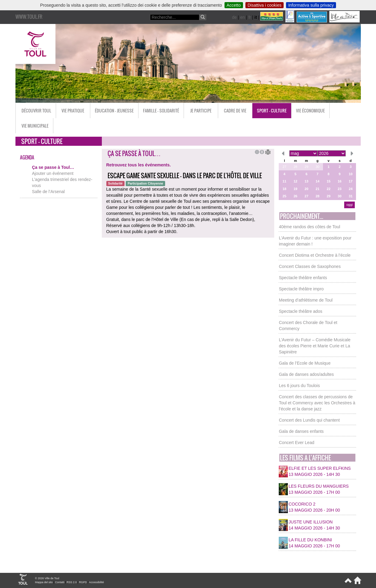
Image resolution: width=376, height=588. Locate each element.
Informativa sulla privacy (311, 5)
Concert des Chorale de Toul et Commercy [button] (308, 326)
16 (340, 181)
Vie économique (310, 110)
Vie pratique (73, 110)
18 (284, 189)
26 (295, 196)
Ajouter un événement (53, 173)
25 (284, 196)
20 (306, 189)
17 (351, 181)
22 (328, 189)
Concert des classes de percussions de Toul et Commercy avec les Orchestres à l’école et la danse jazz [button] (317, 403)
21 (318, 189)
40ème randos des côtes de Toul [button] (309, 227)
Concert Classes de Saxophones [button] (310, 266)
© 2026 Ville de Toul (47, 578)
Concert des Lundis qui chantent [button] (309, 420)
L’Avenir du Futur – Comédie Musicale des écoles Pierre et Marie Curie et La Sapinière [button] (314, 346)
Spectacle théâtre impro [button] (301, 289)
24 (351, 189)
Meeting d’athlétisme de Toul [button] (306, 300)
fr (250, 17)
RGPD (83, 582)
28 (295, 167)
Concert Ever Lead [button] (296, 443)
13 (306, 181)
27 (284, 167)
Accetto (234, 5)
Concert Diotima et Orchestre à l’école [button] (315, 255)
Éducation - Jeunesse (114, 110)
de (235, 17)
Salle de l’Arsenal (48, 192)
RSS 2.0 (72, 582)
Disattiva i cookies (265, 5)
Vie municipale (35, 126)
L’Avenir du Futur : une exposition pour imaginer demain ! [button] (315, 241)
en (243, 17)
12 (295, 181)
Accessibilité (97, 582)
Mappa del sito (44, 582)
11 (284, 181)
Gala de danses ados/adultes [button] (306, 374)
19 (295, 189)
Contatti (60, 582)
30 (318, 167)
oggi (349, 205)
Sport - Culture (272, 110)
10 (351, 174)
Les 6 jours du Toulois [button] (299, 386)
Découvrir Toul (36, 110)
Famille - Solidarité (161, 110)
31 (351, 196)
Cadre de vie (235, 110)
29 (306, 167)
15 (328, 181)
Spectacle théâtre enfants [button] (303, 278)
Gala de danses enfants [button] (301, 431)
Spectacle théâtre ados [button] (300, 311)
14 (318, 181)
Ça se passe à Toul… (53, 167)
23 (340, 189)
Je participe (201, 110)
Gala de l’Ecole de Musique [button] (304, 363)
